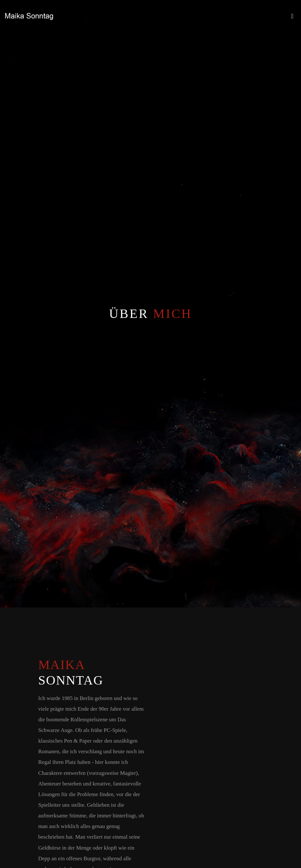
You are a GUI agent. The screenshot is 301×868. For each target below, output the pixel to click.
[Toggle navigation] (292, 18)
